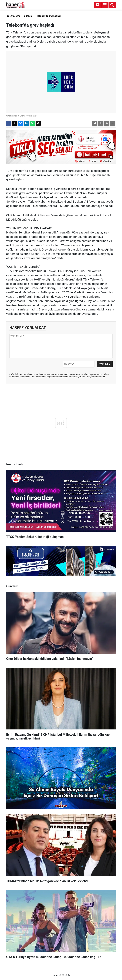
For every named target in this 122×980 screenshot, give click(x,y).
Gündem (28, 16)
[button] (101, 123)
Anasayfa (13, 16)
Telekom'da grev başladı (49, 16)
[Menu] (105, 5)
